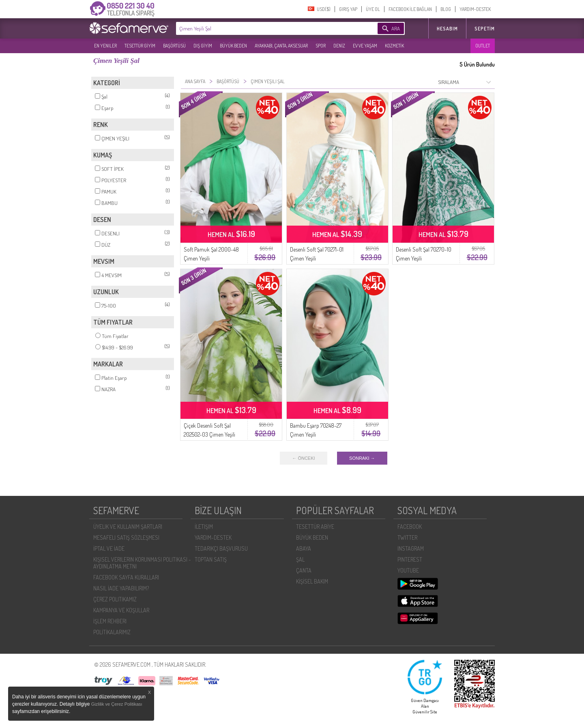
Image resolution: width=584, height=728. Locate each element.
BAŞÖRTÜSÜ (174, 46)
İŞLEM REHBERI (110, 621)
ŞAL (300, 559)
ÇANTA (304, 570)
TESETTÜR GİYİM (140, 46)
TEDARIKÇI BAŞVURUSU (221, 548)
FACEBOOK (410, 527)
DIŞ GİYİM (203, 46)
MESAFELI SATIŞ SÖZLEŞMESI (126, 537)
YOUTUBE (408, 570)
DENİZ (339, 46)
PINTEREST (410, 559)
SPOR (321, 46)
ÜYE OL (373, 9)
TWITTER (407, 537)
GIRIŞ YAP (348, 9)
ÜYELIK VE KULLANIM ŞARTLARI (128, 527)
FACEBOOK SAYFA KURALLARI (126, 577)
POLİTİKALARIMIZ (112, 632)
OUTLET (483, 46)
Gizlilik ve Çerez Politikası (117, 704)
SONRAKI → (362, 458)
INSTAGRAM (411, 548)
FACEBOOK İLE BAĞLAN (410, 9)
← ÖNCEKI (303, 458)
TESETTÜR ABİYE (315, 527)
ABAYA (304, 548)
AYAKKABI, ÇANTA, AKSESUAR (281, 46)
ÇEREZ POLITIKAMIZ (115, 599)
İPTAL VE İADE (109, 548)
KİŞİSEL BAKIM (312, 581)
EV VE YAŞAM (365, 46)
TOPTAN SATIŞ (211, 559)
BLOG (446, 9)
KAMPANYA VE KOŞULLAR (121, 610)
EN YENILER (105, 46)
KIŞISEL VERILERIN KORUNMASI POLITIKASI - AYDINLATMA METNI (142, 563)
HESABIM (447, 29)
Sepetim (485, 29)
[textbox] (264, 28)
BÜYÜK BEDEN (233, 46)
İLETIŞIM (204, 527)
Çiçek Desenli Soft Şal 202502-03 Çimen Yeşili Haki (209, 434)
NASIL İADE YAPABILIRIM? (121, 588)
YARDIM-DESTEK (475, 9)
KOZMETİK (394, 46)
